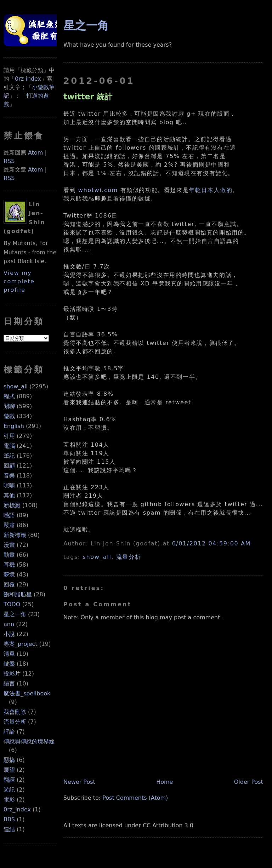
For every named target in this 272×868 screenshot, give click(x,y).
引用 (9, 436)
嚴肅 (9, 525)
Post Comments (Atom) (135, 798)
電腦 (9, 446)
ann (9, 624)
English (14, 426)
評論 (9, 732)
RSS (9, 161)
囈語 (9, 515)
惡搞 (9, 760)
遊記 (9, 790)
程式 (9, 396)
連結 (9, 829)
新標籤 (12, 505)
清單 (9, 654)
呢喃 (9, 485)
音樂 (9, 476)
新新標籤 (15, 535)
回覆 (9, 585)
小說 (9, 634)
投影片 (12, 674)
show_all (16, 386)
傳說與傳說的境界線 (29, 742)
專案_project (21, 644)
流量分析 (15, 722)
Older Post (249, 782)
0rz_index (17, 809)
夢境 (9, 575)
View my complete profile (19, 281)
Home (165, 782)
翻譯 (9, 780)
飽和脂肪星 (18, 594)
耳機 (9, 565)
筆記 (9, 456)
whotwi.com (98, 190)
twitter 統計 (88, 97)
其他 (9, 495)
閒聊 (9, 406)
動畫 (9, 555)
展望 (9, 770)
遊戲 (9, 416)
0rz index (28, 79)
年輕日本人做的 (211, 190)
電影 (9, 800)
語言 (9, 684)
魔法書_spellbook (27, 693)
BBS (9, 819)
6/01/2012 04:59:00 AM (211, 543)
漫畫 (9, 545)
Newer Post (79, 782)
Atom (35, 153)
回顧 (9, 466)
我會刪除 (15, 712)
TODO (12, 604)
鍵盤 (9, 664)
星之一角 (15, 614)
